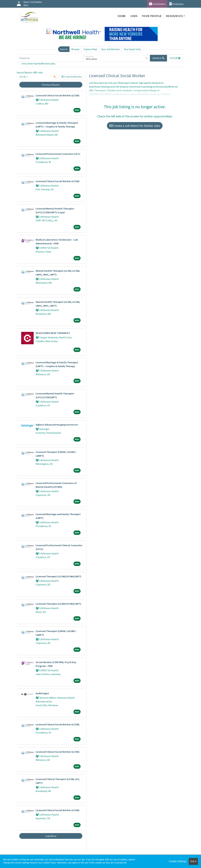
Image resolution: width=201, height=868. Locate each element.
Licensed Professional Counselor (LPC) (58, 154)
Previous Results (51, 85)
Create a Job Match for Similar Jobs (135, 126)
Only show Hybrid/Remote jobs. (39, 63)
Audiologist (42, 693)
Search (64, 49)
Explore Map (90, 49)
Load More (51, 836)
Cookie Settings (178, 861)
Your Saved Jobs (132, 49)
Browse (75, 49)
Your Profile (152, 16)
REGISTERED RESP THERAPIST (53, 333)
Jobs (134, 16)
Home (122, 16)
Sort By (23, 77)
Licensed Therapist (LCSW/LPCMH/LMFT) (58, 576)
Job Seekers (157, 4)
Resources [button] (174, 16)
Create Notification (72, 77)
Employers (177, 4)
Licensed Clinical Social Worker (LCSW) (58, 95)
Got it (193, 861)
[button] (175, 58)
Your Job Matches (111, 49)
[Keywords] (51, 58)
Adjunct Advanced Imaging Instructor (57, 425)
